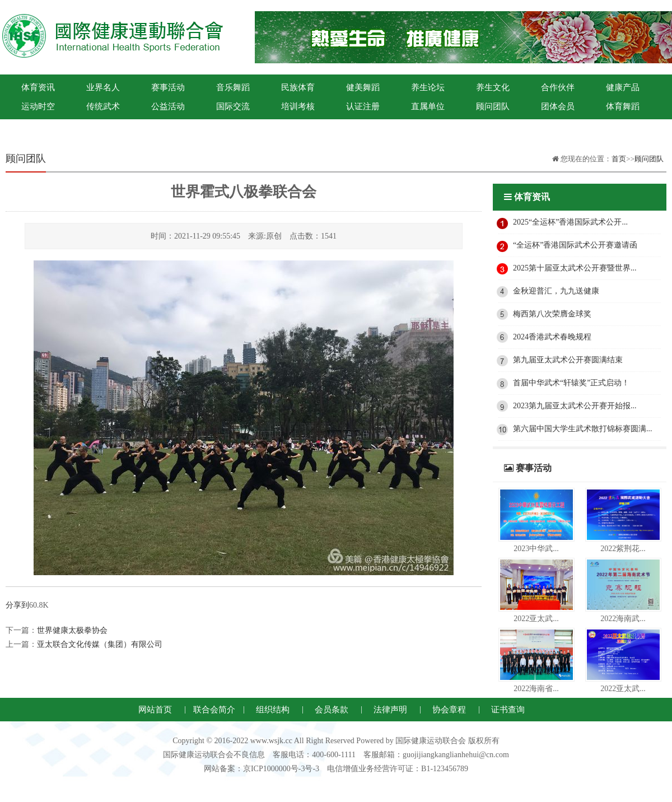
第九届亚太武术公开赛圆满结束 (568, 360)
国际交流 (233, 106)
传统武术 (103, 106)
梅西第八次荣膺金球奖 (552, 314)
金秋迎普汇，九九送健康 (556, 291)
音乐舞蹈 (233, 87)
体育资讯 (38, 87)
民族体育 (298, 87)
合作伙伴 (558, 87)
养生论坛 (428, 87)
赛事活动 (168, 87)
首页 (619, 159)
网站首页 (155, 710)
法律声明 (390, 710)
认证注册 (363, 106)
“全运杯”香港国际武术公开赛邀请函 (575, 245)
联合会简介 (214, 710)
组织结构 (273, 710)
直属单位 (428, 106)
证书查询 (508, 710)
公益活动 (168, 106)
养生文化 (493, 87)
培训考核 (298, 106)
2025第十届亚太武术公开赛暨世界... (575, 268)
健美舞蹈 (363, 87)
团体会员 (558, 106)
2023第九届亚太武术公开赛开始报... (575, 406)
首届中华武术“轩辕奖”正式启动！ (571, 383)
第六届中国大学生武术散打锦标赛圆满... (583, 429)
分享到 (17, 605)
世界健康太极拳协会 (72, 630)
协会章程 (449, 710)
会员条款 (332, 710)
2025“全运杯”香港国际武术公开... (570, 222)
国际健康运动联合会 (38, 125)
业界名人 (103, 87)
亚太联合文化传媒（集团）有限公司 (100, 644)
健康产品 (623, 87)
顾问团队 (493, 106)
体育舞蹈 (623, 106)
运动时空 (38, 106)
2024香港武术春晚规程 (552, 337)
